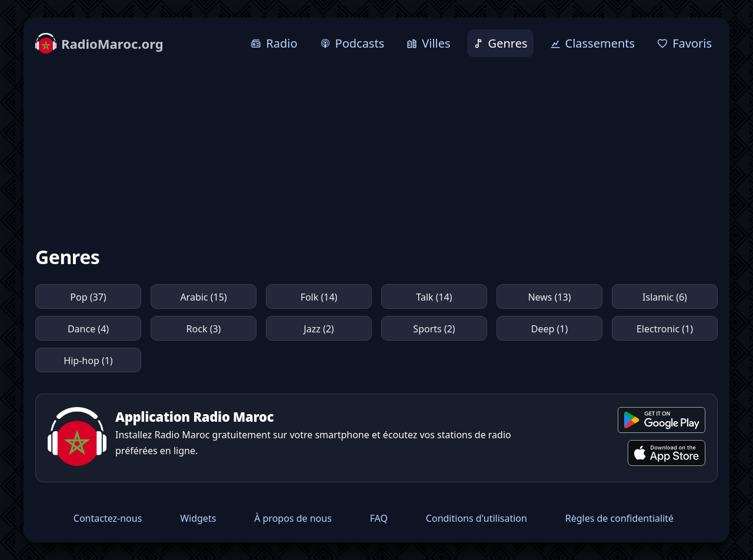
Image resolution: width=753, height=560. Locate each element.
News (549, 297)
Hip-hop (88, 361)
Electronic (665, 329)
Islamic (665, 297)
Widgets (198, 518)
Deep (550, 329)
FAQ (379, 518)
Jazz (319, 329)
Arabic (203, 297)
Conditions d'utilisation (477, 518)
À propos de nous (293, 518)
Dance (88, 329)
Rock (204, 329)
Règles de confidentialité (619, 518)
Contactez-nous (108, 518)
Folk (319, 297)
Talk (434, 297)
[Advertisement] (376, 151)
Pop (88, 297)
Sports (434, 329)
